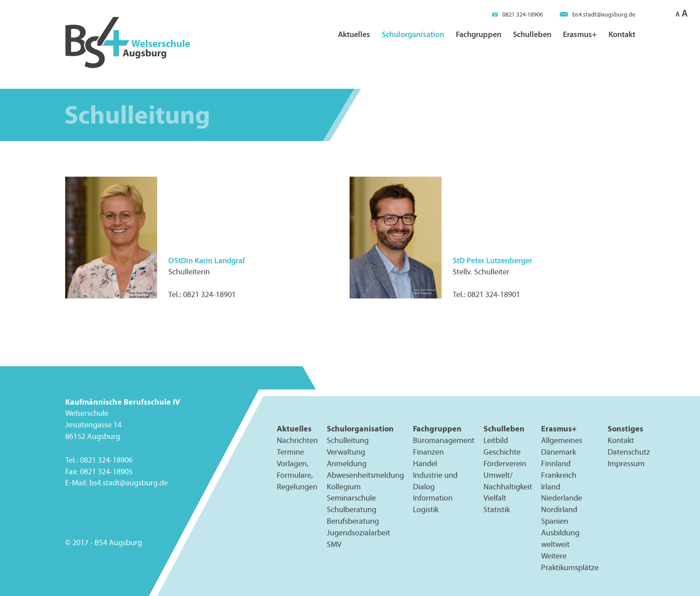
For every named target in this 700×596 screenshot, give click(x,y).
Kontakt (622, 34)
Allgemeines (562, 440)
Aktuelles (354, 34)
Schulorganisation (413, 34)
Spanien (555, 521)
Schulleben (532, 34)
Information (433, 498)
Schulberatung (352, 509)
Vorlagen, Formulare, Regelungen (297, 475)
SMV (334, 544)
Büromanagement (444, 440)
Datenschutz (629, 452)
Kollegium (344, 487)
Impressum (626, 464)
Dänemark (558, 452)
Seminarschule (351, 498)
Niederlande (562, 498)
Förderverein (505, 464)
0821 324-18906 (517, 14)
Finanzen (428, 452)
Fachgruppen (479, 34)
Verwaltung (346, 452)
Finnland (556, 464)
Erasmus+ (580, 34)
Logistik (426, 509)
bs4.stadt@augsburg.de (598, 14)
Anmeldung (347, 464)
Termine (290, 452)
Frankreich (559, 475)
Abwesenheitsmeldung (365, 475)
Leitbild (496, 440)
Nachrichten (297, 440)
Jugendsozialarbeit (358, 533)
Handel (425, 464)
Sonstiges (625, 428)
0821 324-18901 (209, 294)
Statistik (497, 509)
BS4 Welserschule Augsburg (128, 43)
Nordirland (559, 509)
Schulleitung (348, 440)
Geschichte (502, 452)
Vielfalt (495, 498)
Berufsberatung (353, 521)
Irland (551, 487)
